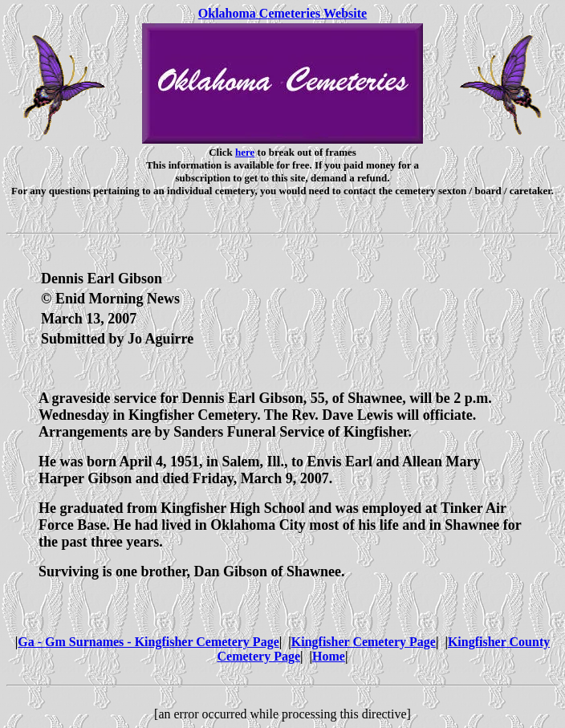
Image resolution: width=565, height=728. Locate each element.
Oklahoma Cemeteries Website (282, 13)
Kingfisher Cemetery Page (364, 642)
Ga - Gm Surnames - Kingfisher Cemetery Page (148, 642)
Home (329, 656)
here (245, 152)
